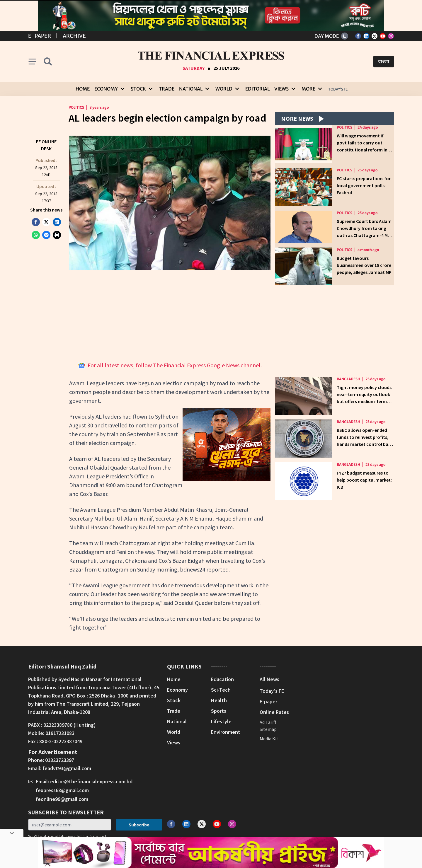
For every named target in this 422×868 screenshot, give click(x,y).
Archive (74, 36)
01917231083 (60, 733)
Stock (174, 700)
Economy (177, 690)
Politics (76, 107)
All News (269, 679)
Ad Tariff (268, 722)
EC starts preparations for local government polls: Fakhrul (364, 185)
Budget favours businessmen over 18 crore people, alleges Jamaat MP (364, 265)
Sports (219, 711)
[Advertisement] (170, 316)
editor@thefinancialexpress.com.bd (91, 781)
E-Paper (40, 36)
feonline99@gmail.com (62, 799)
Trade (167, 89)
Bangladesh (348, 379)
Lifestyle (221, 721)
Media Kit (269, 739)
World (174, 732)
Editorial (257, 89)
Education (222, 679)
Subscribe (139, 825)
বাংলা (384, 62)
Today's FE (338, 89)
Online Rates (274, 712)
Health (219, 700)
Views (174, 742)
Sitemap (268, 729)
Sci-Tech (221, 690)
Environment (226, 732)
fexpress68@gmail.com (62, 790)
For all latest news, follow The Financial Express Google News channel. (170, 365)
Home (83, 89)
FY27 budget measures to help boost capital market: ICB (364, 480)
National (177, 721)
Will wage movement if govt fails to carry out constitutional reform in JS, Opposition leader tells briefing (364, 150)
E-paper (268, 701)
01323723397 (60, 760)
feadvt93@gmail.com (67, 768)
